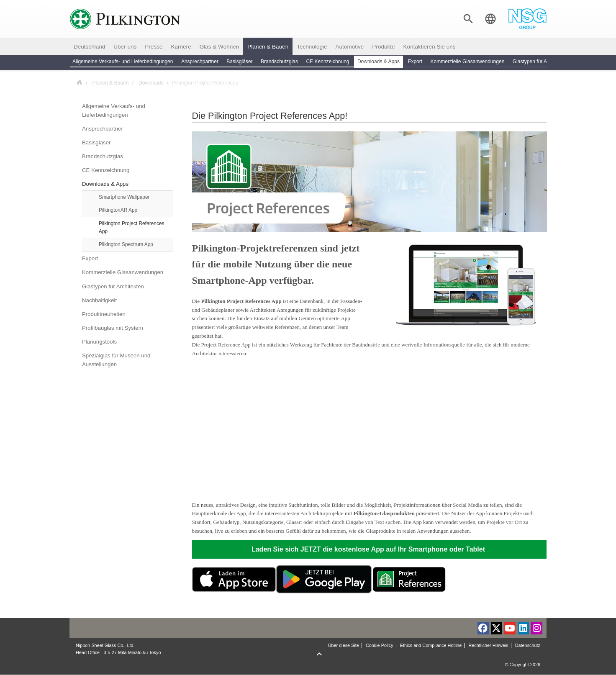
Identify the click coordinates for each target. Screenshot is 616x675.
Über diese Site (344, 645)
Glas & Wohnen (219, 47)
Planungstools (99, 342)
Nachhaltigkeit (99, 300)
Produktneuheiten (104, 314)
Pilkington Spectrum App (126, 244)
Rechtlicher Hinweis (488, 645)
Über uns (125, 47)
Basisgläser (96, 142)
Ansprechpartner (103, 129)
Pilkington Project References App (131, 227)
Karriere (181, 47)
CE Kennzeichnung (106, 170)
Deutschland (89, 47)
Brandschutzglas (103, 156)
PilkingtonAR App (118, 210)
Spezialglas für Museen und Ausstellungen (116, 360)
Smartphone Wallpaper (124, 197)
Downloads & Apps (105, 184)
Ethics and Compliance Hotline (431, 645)
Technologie (312, 47)
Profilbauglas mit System (113, 328)
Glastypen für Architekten (113, 286)
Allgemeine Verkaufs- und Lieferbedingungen (114, 110)
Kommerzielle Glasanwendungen (123, 272)
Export (90, 258)
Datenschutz (528, 645)
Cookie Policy (380, 645)
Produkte (383, 47)
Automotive (350, 47)
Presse (154, 47)
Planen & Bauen (268, 47)
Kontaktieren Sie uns (430, 47)
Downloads (151, 83)
